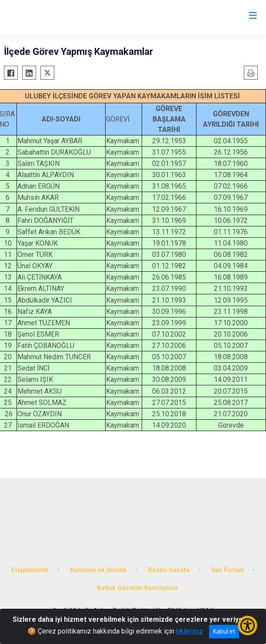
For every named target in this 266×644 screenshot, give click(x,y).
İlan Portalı (228, 570)
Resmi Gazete (169, 570)
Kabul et (224, 631)
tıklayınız (190, 631)
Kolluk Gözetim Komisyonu (137, 588)
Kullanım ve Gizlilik (98, 570)
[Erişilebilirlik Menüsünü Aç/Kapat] (248, 625)
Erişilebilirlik (30, 570)
